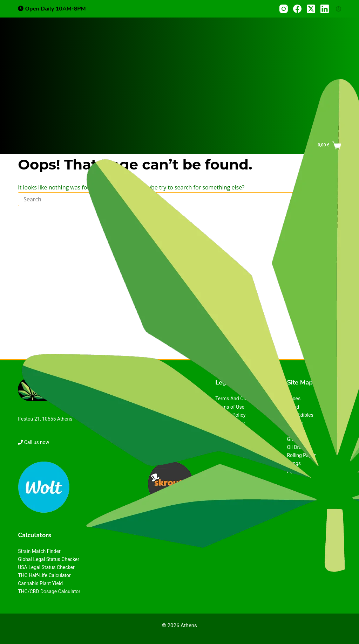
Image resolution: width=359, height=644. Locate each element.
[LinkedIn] (325, 9)
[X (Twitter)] (311, 9)
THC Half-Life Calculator (44, 575)
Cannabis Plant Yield (40, 583)
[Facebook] (297, 9)
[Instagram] (284, 9)
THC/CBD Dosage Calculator (49, 591)
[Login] (338, 9)
